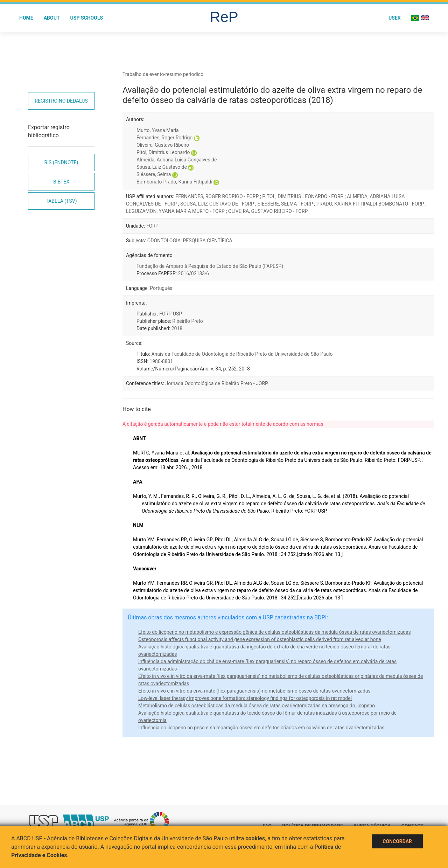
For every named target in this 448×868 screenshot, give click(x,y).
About (52, 18)
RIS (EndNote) (61, 162)
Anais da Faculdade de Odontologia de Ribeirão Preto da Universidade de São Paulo (242, 354)
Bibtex (61, 182)
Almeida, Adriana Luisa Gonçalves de (177, 160)
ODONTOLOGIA (164, 241)
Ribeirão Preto (188, 321)
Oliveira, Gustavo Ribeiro (163, 145)
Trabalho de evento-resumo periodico (163, 74)
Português (161, 288)
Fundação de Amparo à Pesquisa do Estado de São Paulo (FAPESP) (210, 266)
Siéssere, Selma (154, 174)
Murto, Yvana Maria (158, 130)
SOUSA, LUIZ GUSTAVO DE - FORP (218, 204)
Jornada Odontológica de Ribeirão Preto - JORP (217, 383)
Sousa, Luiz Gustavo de (162, 167)
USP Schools (87, 18)
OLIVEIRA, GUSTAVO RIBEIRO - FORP (268, 211)
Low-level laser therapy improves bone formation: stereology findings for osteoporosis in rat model (245, 698)
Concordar (397, 841)
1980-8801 (161, 361)
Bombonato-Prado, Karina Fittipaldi (174, 182)
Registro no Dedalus (61, 101)
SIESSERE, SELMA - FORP (286, 204)
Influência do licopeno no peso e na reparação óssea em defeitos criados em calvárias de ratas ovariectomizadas (261, 728)
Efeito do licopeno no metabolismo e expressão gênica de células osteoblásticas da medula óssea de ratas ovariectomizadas (275, 632)
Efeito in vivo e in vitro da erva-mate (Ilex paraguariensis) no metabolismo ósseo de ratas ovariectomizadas (254, 691)
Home (26, 18)
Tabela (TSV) (61, 201)
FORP (152, 226)
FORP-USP (171, 314)
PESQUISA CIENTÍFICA (207, 241)
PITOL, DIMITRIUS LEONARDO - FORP (303, 196)
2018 (177, 328)
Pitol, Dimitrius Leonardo (163, 152)
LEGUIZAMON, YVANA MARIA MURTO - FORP (176, 211)
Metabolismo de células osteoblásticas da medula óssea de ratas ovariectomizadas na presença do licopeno (257, 706)
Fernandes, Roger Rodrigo (164, 138)
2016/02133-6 (194, 273)
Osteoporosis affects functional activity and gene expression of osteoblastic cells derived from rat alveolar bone (260, 639)
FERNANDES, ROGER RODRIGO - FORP (218, 196)
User (395, 18)
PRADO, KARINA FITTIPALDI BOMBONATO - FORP (371, 204)
